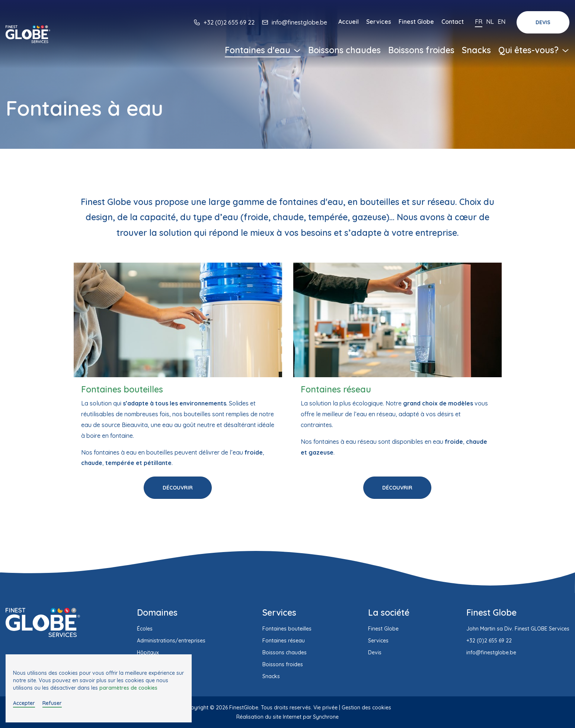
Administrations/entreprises (171, 641)
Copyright (196, 708)
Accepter (24, 703)
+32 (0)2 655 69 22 (229, 22)
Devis (543, 22)
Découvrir (178, 488)
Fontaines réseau (284, 641)
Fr (479, 22)
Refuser (52, 703)
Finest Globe (416, 22)
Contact (453, 22)
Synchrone (326, 717)
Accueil (349, 22)
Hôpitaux (148, 652)
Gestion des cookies (366, 708)
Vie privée (325, 708)
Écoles (145, 629)
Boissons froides (421, 50)
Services (379, 22)
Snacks (476, 50)
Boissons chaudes (344, 50)
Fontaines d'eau (263, 50)
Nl (490, 22)
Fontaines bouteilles (287, 629)
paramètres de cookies (128, 688)
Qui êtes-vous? (534, 50)
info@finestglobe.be (299, 22)
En (501, 22)
